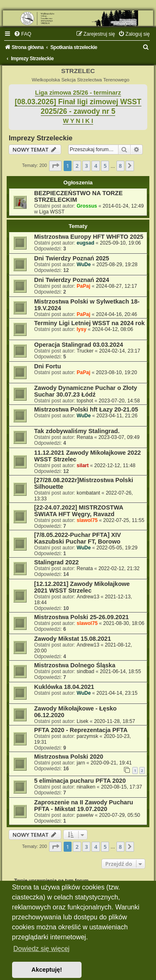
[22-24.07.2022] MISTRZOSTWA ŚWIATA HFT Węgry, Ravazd (79, 511)
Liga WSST (52, 212)
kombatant (88, 493)
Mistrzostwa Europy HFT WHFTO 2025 (89, 237)
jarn (81, 763)
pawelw (85, 815)
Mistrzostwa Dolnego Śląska (75, 665)
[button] (55, 166)
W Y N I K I (78, 121)
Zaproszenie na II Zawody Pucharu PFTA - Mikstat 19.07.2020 (84, 806)
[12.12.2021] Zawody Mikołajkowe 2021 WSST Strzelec (82, 587)
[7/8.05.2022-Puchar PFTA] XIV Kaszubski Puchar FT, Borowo (78, 538)
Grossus (87, 206)
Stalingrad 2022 (56, 562)
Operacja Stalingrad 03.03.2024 (79, 345)
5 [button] (105, 166)
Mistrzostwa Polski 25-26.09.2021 (82, 617)
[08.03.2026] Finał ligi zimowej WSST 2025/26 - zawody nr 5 (78, 107)
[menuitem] (22, 34)
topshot (85, 401)
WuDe (84, 265)
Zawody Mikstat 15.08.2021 (73, 639)
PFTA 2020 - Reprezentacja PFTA (81, 730)
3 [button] (86, 166)
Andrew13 (88, 597)
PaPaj (83, 286)
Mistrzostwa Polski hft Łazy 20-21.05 (86, 409)
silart (83, 465)
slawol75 (87, 520)
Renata (85, 437)
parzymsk (87, 736)
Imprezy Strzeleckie (41, 138)
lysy (82, 329)
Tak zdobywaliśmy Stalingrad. (77, 431)
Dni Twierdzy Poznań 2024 (72, 280)
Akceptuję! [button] (47, 970)
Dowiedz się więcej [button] (41, 949)
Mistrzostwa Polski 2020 (69, 757)
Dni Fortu (48, 366)
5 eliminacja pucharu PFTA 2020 (80, 781)
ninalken (86, 787)
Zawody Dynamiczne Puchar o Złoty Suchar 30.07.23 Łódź (86, 391)
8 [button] (120, 166)
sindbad (85, 671)
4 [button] (95, 166)
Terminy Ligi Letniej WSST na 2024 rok (89, 323)
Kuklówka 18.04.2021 (64, 687)
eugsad (85, 243)
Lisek (82, 721)
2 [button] (77, 166)
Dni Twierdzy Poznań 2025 (72, 258)
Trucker (85, 351)
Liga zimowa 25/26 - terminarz (78, 93)
